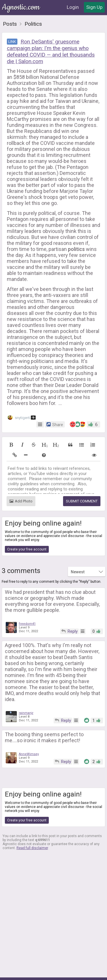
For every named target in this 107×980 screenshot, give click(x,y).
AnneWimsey (29, 754)
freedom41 (27, 624)
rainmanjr (26, 713)
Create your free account (27, 549)
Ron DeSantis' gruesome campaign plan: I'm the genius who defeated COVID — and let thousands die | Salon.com (51, 51)
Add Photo (21, 501)
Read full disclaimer (32, 848)
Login (73, 7)
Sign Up (94, 7)
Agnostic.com (21, 7)
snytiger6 (22, 417)
